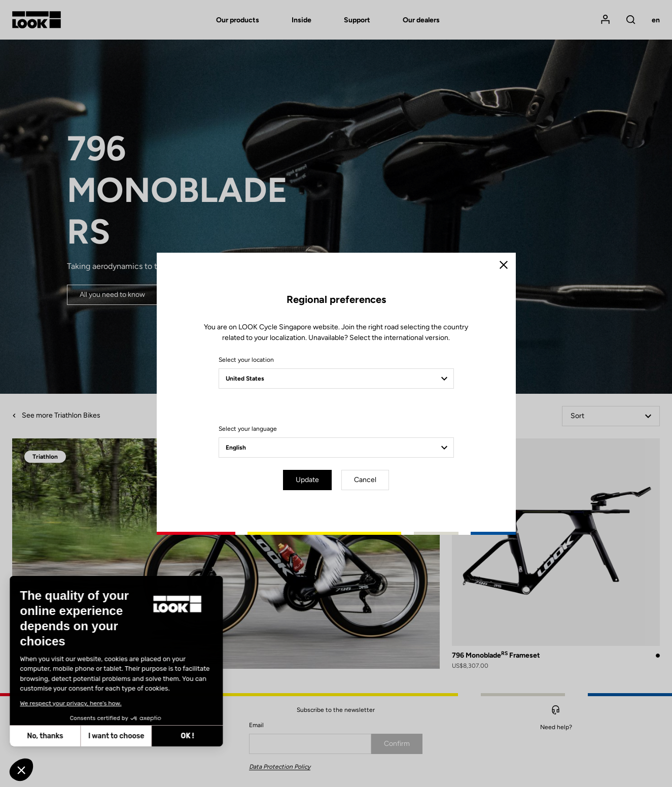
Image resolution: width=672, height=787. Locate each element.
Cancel (365, 480)
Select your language (248, 429)
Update (307, 480)
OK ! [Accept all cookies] (93, 736)
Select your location (246, 360)
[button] (21, 770)
